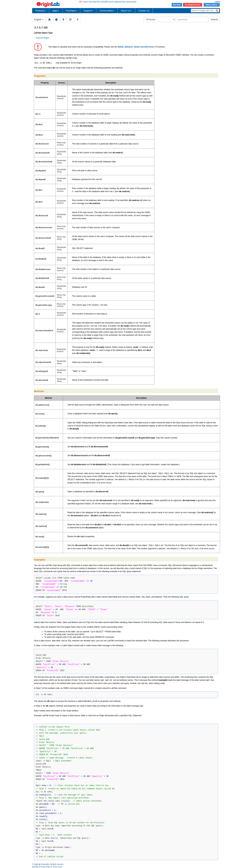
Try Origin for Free (193, 5)
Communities (107, 11)
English (39, 19)
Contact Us (144, 11)
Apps (56, 11)
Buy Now (177, 5)
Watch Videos (212, 5)
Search (214, 19)
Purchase (71, 11)
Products (41, 11)
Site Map (35, 867)
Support (88, 11)
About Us (126, 11)
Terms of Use (57, 867)
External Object (42, 38)
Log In (217, 2)
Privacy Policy (45, 867)
